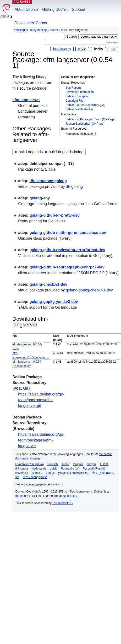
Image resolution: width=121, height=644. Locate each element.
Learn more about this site (60, 496)
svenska (37, 473)
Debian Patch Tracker (79, 109)
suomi (66, 464)
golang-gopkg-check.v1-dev (89, 290)
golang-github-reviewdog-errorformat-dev (67, 250)
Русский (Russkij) (94, 469)
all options (113, 43)
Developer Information (80, 92)
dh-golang (74, 187)
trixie (82, 49)
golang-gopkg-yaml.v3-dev (54, 302)
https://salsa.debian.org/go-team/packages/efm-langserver (41, 440)
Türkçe (50, 473)
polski (54, 469)
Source (54, 30)
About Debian (26, 9)
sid (113, 49)
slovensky (22, 473)
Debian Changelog (77, 96)
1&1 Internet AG (63, 503)
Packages (22, 30)
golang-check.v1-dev (48, 284)
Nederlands (39, 469)
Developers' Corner (31, 23)
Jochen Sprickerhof (78, 124)
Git (102, 105)
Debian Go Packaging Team (83, 119)
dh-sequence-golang (48, 181)
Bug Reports (74, 88)
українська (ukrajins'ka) (73, 473)
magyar (91, 464)
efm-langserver (26, 100)
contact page (34, 484)
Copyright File (74, 101)
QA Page (109, 119)
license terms (84, 492)
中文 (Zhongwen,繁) (36, 477)
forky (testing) (39, 30)
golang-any (40, 198)
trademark (22, 496)
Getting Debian (55, 9)
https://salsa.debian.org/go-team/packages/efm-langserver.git (41, 400)
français (78, 464)
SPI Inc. (63, 492)
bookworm (62, 49)
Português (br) (70, 469)
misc (64, 30)
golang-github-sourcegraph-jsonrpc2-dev (67, 267)
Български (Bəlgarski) (30, 464)
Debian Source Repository (82, 105)
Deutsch (53, 464)
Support (79, 9)
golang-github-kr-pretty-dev (55, 215)
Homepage (73, 134)
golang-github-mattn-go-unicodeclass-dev (68, 233)
